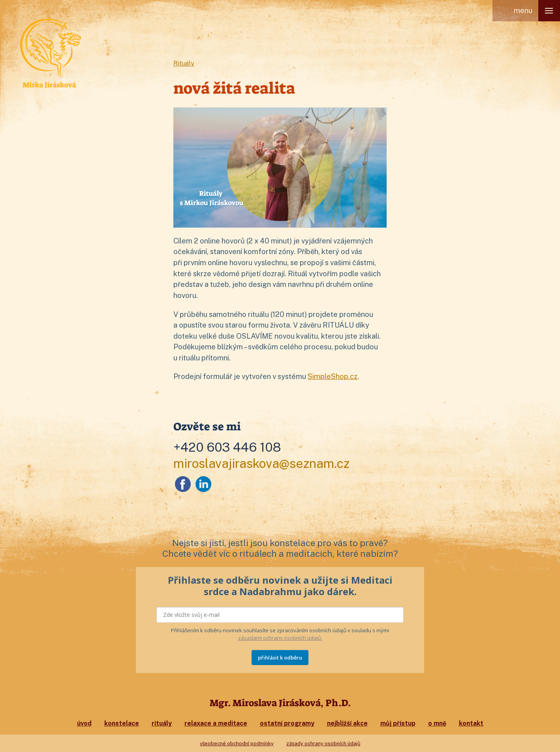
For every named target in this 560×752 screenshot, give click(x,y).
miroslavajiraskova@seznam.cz (262, 463)
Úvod (84, 723)
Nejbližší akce (347, 723)
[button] (549, 11)
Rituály (184, 63)
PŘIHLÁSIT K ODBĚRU (280, 658)
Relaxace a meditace (216, 723)
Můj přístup (398, 723)
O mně (437, 723)
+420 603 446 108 (227, 447)
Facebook (183, 484)
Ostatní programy (287, 723)
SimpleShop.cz (333, 376)
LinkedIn (203, 484)
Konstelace (122, 723)
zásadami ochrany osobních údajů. (280, 638)
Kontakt (471, 723)
